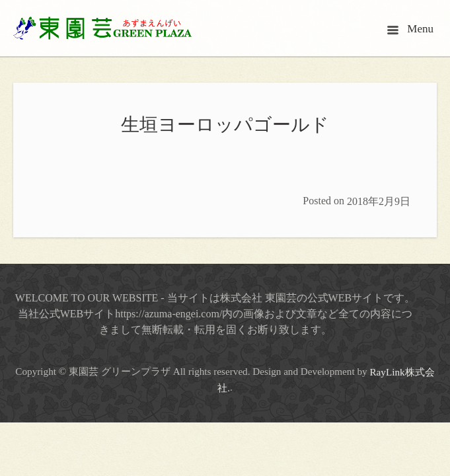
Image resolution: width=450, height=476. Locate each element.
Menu (410, 29)
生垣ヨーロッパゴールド (225, 125)
